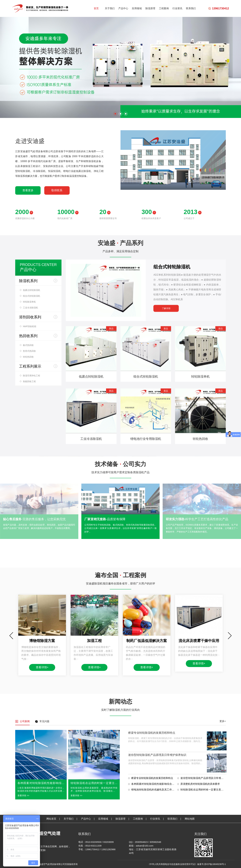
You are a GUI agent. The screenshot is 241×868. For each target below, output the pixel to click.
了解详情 (166, 525)
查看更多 (28, 190)
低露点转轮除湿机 (32, 507)
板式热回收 (28, 562)
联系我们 (191, 8)
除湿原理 (150, 8)
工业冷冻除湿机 (30, 524)
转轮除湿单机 (29, 518)
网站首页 (51, 863)
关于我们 (110, 8)
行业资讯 (177, 8)
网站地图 (190, 863)
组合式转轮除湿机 (32, 513)
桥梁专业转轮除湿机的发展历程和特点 (152, 851)
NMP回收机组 (30, 543)
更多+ (223, 840)
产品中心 (123, 8)
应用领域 (137, 8)
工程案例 (164, 8)
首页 (96, 8)
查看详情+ (42, 791)
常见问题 (44, 840)
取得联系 (57, 190)
